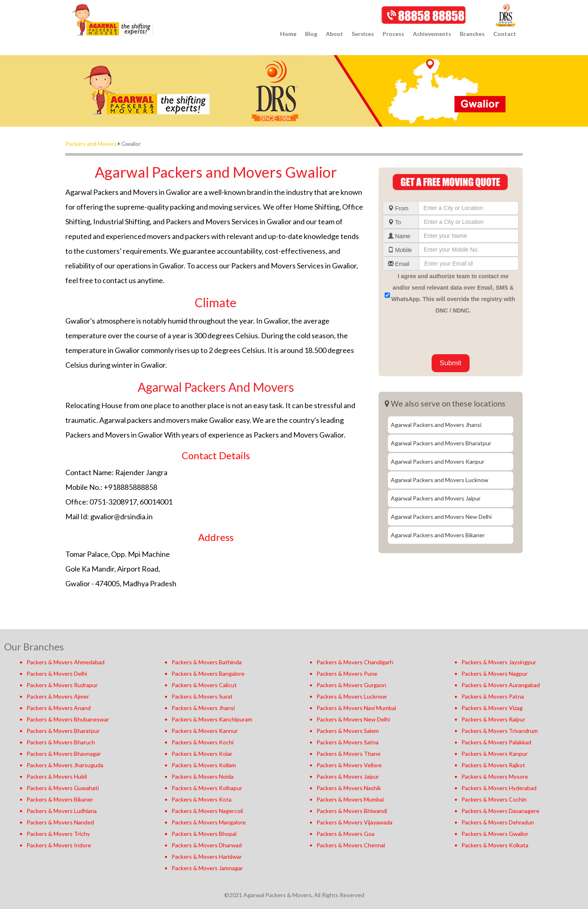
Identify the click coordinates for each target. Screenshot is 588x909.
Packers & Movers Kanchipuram (212, 719)
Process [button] (393, 34)
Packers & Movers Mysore (495, 776)
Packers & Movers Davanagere (500, 811)
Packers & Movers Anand (59, 708)
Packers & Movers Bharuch (61, 742)
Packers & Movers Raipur (493, 719)
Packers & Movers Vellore (349, 765)
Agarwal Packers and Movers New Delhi (441, 517)
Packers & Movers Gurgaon (351, 685)
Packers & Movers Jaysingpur (499, 662)
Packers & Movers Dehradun (498, 822)
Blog (311, 34)
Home (288, 34)
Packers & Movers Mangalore (209, 822)
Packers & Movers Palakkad (496, 742)
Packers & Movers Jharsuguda (65, 765)
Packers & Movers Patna (493, 696)
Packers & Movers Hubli (57, 776)
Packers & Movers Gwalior (495, 834)
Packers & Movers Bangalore (208, 673)
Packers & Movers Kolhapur (207, 788)
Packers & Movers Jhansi (203, 708)
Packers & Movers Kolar (202, 754)
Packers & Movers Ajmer (58, 696)
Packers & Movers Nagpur (494, 673)
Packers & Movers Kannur (205, 731)
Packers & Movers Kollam (204, 765)
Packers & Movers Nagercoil (207, 811)
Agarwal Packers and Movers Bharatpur (441, 443)
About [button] (334, 34)
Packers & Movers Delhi (57, 673)
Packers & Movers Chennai (351, 845)
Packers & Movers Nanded (60, 822)
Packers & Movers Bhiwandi (352, 811)
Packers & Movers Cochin (494, 799)
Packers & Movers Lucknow (352, 696)
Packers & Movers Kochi (203, 742)
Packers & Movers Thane (349, 754)
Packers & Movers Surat (202, 696)
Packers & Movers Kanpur (494, 754)
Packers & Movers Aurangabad (501, 685)
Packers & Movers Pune (347, 673)
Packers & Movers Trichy (58, 834)
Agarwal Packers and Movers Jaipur (436, 498)
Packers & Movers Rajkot (493, 765)
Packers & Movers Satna (347, 742)
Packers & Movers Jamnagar (207, 868)
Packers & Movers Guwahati (63, 788)
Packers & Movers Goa (345, 834)
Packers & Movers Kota (202, 799)
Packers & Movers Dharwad (207, 845)
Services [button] (363, 34)
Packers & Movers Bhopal (204, 834)
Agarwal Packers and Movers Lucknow (440, 480)
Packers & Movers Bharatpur (63, 731)
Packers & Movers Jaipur (348, 776)
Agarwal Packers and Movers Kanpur (438, 461)
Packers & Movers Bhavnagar (64, 754)
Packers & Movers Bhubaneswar (68, 719)
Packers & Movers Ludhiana (62, 811)
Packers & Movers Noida (203, 776)
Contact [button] (505, 34)
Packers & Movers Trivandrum (500, 731)
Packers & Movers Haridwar (207, 857)
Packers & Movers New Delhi (353, 719)
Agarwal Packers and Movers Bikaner (438, 535)
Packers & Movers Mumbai (350, 799)
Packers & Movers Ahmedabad (66, 662)
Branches (472, 34)
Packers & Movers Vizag (492, 708)
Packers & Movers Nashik (349, 788)
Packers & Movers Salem (348, 731)
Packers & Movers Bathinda (207, 662)
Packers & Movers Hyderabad (499, 788)
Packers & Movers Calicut (204, 685)
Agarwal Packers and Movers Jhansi (436, 425)
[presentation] (445, 334)
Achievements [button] (432, 34)
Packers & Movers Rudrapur (62, 685)
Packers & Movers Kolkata (495, 845)
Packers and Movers (91, 144)
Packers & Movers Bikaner (60, 799)
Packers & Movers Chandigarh (355, 662)
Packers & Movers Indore (59, 845)
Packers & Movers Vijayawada (354, 822)
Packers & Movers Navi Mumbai (356, 708)
